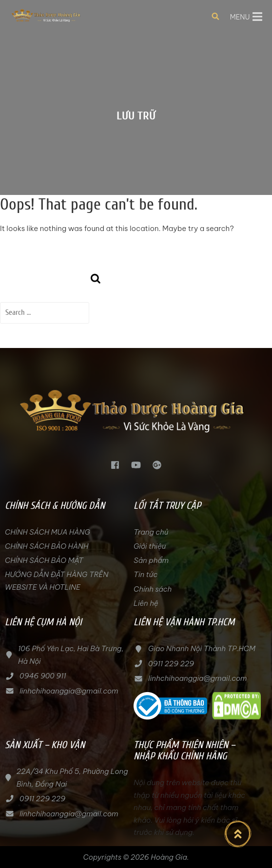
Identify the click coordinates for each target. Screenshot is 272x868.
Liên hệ (146, 603)
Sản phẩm (151, 560)
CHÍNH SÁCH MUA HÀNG (48, 532)
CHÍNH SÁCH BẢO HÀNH (47, 546)
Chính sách (153, 589)
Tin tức (146, 574)
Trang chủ (151, 532)
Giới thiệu (150, 546)
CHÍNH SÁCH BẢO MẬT (44, 560)
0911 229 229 (171, 664)
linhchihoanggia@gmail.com (69, 691)
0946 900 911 (43, 676)
